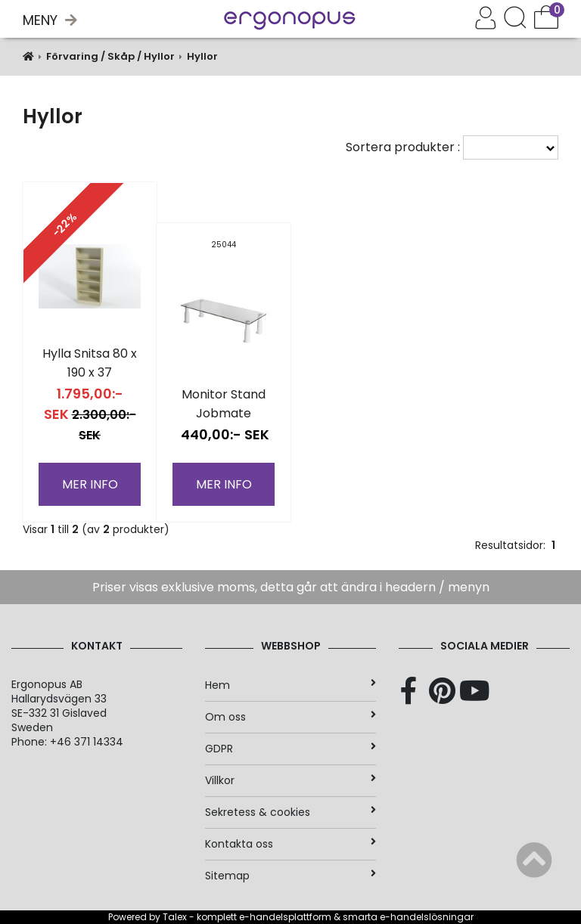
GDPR (290, 749)
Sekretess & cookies (290, 812)
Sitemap (290, 876)
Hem (290, 685)
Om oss (290, 717)
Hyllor (202, 56)
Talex (175, 917)
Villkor (290, 780)
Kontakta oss (290, 844)
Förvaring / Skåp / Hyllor (110, 56)
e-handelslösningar (427, 917)
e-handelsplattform (285, 917)
